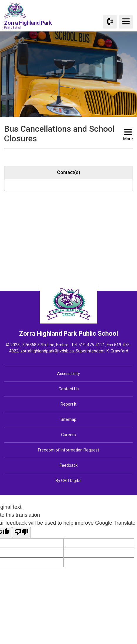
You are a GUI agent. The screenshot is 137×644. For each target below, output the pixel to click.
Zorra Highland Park (28, 24)
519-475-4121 (92, 345)
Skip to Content (0, 0)
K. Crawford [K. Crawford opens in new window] (117, 351)
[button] (59, 154)
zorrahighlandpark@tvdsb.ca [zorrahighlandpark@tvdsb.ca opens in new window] (47, 351)
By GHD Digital (68, 481)
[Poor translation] (21, 533)
